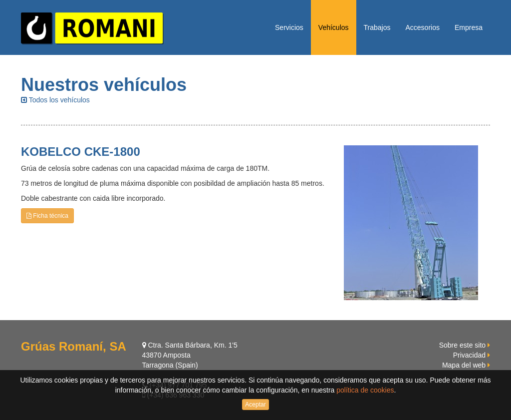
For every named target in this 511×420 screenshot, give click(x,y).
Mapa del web (464, 365)
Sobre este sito (462, 345)
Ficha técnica (47, 216)
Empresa (469, 27)
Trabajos (377, 27)
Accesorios (423, 27)
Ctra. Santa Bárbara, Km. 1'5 (190, 345)
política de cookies (365, 390)
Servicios (289, 27)
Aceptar (255, 405)
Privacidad (469, 355)
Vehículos (334, 27)
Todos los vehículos (55, 100)
